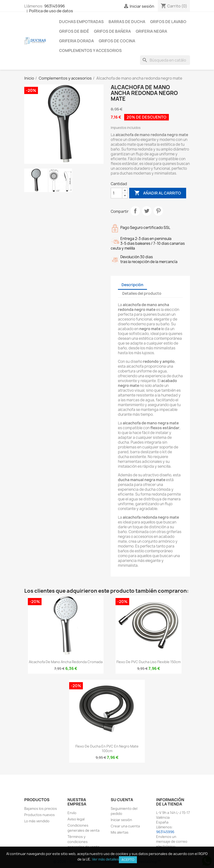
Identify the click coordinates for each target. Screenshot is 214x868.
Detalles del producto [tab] (142, 293)
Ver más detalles (105, 859)
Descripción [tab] (132, 285)
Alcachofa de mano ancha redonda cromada (66, 662)
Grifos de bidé (74, 31)
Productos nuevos (40, 815)
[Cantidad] (116, 193)
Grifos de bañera (112, 31)
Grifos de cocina (117, 41)
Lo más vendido (37, 821)
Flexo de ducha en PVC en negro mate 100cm (107, 749)
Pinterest (158, 211)
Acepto (128, 860)
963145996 (55, 6)
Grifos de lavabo (168, 22)
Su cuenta (122, 800)
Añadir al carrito (158, 193)
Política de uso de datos (51, 11)
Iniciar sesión (121, 820)
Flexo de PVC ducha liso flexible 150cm (149, 662)
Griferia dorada (76, 41)
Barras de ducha (127, 22)
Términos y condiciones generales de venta (83, 842)
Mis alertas (120, 832)
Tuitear (147, 211)
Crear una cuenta (125, 826)
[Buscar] (165, 60)
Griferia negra (151, 31)
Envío (72, 813)
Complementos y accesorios (90, 50)
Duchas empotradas (81, 22)
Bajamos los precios (41, 808)
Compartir (135, 211)
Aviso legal (76, 819)
